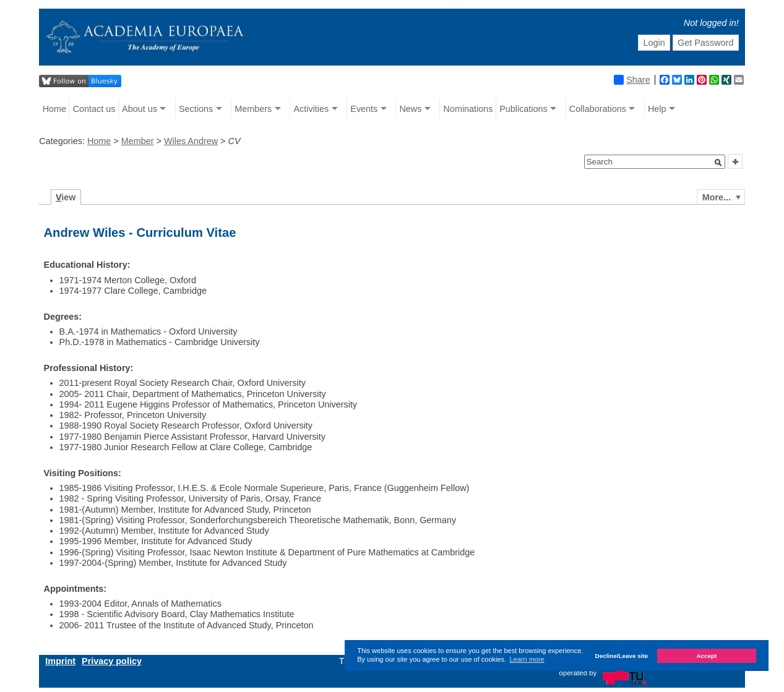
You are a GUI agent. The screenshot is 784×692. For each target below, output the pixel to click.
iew (66, 197)
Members (253, 109)
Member (138, 141)
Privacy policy (112, 661)
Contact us (94, 109)
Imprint (60, 661)
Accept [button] (706, 656)
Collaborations (598, 109)
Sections (196, 109)
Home (54, 109)
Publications (523, 109)
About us (140, 109)
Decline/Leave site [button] (622, 656)
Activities (311, 109)
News (410, 109)
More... (717, 197)
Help (657, 109)
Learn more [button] (527, 659)
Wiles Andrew (191, 141)
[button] (718, 163)
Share (632, 80)
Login (654, 43)
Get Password (705, 43)
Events (364, 109)
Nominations (468, 109)
